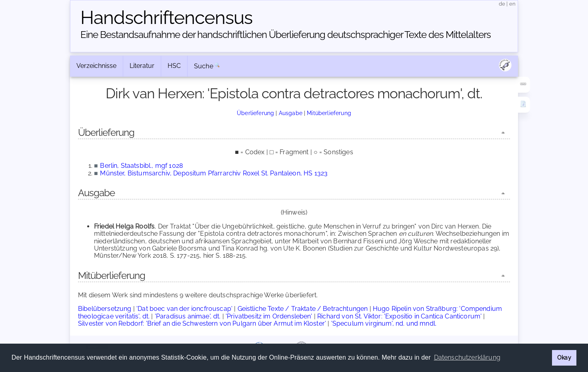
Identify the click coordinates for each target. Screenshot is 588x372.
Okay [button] (564, 357)
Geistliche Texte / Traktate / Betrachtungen (303, 309)
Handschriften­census (166, 18)
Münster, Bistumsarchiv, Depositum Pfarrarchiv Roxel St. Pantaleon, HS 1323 (214, 173)
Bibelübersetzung (105, 309)
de (502, 4)
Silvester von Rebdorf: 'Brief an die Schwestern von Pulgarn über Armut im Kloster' (202, 323)
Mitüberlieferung (329, 113)
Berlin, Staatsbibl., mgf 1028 (141, 166)
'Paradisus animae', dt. (188, 316)
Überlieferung (255, 113)
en (512, 4)
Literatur (142, 66)
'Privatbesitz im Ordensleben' (269, 316)
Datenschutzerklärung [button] (467, 357)
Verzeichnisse (96, 66)
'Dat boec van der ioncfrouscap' (184, 309)
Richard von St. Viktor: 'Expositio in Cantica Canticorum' (399, 316)
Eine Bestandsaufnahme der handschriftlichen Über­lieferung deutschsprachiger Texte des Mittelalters (286, 35)
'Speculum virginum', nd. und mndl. (384, 323)
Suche (204, 66)
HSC (174, 66)
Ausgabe (291, 113)
